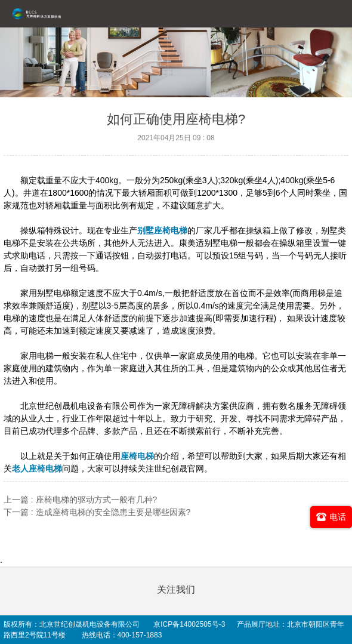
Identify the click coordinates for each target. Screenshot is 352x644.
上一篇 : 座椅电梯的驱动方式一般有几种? (80, 500)
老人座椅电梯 (37, 469)
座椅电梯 (137, 456)
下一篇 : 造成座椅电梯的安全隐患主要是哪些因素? (97, 512)
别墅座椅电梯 (162, 230)
